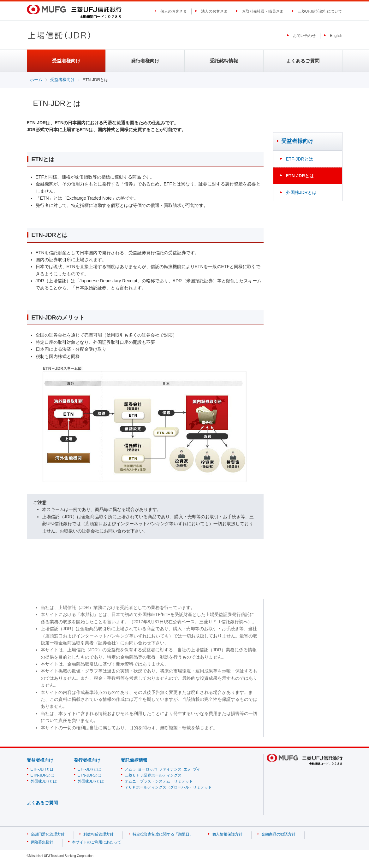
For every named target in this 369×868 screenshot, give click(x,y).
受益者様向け (62, 80)
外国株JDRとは (301, 192)
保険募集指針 (42, 842)
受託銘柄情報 (224, 61)
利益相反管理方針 (98, 834)
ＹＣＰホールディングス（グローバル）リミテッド (168, 787)
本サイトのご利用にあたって (97, 842)
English (336, 36)
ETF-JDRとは (300, 159)
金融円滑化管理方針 (48, 834)
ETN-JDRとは (42, 775)
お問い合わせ (304, 36)
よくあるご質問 (303, 61)
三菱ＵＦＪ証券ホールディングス (153, 775)
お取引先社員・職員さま (263, 11)
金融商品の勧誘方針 (278, 834)
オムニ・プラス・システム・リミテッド (159, 781)
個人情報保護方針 (227, 834)
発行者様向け (145, 61)
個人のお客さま (174, 11)
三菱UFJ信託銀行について (320, 11)
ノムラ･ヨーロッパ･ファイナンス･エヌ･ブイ (163, 769)
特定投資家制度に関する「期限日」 (163, 834)
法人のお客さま (214, 11)
